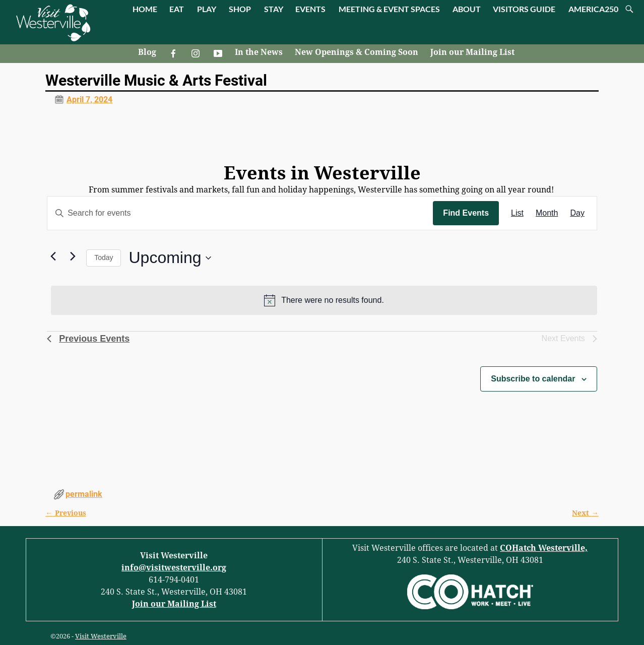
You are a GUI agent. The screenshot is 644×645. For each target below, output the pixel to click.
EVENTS (310, 9)
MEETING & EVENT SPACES (389, 9)
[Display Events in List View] (517, 213)
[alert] (324, 300)
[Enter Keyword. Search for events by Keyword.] (240, 213)
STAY (274, 9)
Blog (147, 52)
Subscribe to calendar (533, 379)
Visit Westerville (101, 636)
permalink (84, 494)
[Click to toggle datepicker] (170, 258)
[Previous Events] (53, 256)
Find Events (466, 213)
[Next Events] (73, 256)
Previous (66, 513)
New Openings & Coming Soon (357, 52)
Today (104, 257)
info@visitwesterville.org (174, 568)
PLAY (207, 9)
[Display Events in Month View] (547, 213)
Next (585, 513)
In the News (259, 52)
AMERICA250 (593, 9)
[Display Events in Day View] (577, 213)
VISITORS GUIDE (524, 9)
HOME (145, 9)
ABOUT (467, 9)
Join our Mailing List (472, 52)
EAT (177, 9)
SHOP (240, 9)
